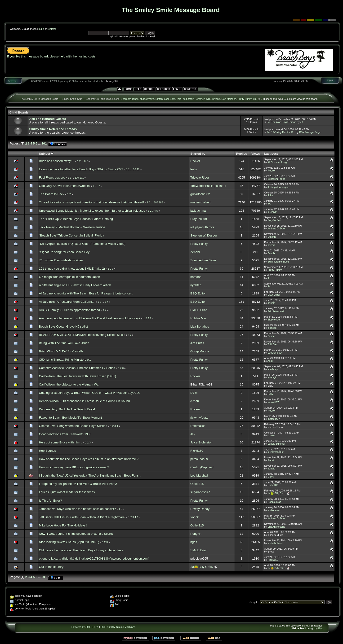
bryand (216, 99)
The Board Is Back (52, 194)
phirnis (271, 245)
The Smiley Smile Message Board (39, 99)
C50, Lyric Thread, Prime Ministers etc (65, 360)
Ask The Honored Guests (47, 119)
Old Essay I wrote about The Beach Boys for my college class (81, 550)
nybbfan (196, 285)
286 (161, 202)
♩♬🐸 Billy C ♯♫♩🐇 (278, 493)
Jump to (254, 602)
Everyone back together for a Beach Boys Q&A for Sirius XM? (81, 169)
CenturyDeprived (202, 467)
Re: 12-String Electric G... (281, 132)
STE (208, 99)
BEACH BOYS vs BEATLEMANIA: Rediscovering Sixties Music (82, 335)
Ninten (159, 99)
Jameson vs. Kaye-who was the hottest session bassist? (77, 509)
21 (138, 169)
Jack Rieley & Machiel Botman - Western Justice (72, 227)
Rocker (195, 161)
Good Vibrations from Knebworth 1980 (65, 434)
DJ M (194, 393)
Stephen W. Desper (204, 235)
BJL (255, 99)
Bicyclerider (274, 320)
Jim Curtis (197, 343)
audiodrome (274, 510)
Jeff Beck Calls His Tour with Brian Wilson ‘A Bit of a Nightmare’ (82, 517)
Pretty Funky (245, 99)
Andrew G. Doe (276, 228)
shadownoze (147, 99)
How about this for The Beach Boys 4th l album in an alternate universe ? (89, 459)
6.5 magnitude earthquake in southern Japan (70, 277)
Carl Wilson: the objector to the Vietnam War (69, 384)
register (52, 29)
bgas (194, 542)
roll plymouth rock (202, 227)
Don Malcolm (229, 99)
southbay (273, 369)
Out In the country (51, 567)
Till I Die (272, 344)
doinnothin (189, 99)
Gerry (271, 477)
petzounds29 (199, 459)
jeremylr (200, 99)
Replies (241, 154)
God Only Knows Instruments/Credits (64, 186)
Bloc (321, 628)
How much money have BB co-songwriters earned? (74, 467)
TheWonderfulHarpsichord (208, 186)
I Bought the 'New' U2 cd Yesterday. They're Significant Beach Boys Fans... (90, 475)
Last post (271, 154)
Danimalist (198, 426)
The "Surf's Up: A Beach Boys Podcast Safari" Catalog (76, 219)
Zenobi (195, 252)
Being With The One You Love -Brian (64, 343)
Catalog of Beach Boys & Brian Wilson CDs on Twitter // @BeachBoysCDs (90, 393)
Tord (179, 99)
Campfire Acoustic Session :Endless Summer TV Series (77, 368)
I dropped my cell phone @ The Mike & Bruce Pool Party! (78, 484)
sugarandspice (200, 492)
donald (271, 303)
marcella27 (274, 419)
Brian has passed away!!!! (57, 161)
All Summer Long (277, 162)
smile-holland (275, 543)
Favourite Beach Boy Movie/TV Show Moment (71, 418)
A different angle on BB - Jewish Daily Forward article (75, 285)
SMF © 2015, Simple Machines (118, 627)
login (41, 29)
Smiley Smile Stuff (72, 99)
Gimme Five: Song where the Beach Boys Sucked (73, 426)
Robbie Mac (198, 318)
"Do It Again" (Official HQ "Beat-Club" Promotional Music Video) (82, 244)
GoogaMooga (200, 351)
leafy (194, 169)
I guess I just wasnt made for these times (67, 492)
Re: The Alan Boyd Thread (281, 122)
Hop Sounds (48, 451)
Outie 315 (197, 484)
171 (82, 178)
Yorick (194, 517)
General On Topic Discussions (103, 99)
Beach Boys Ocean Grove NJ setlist (64, 326)
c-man (195, 401)
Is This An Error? (51, 501)
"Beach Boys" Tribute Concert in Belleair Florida (72, 235)
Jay (193, 434)
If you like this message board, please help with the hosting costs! (52, 56)
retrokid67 (273, 402)
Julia (270, 195)
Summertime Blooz (203, 260)
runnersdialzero (201, 202)
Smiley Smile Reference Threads (53, 129)
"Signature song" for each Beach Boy (64, 252)
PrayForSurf (199, 219)
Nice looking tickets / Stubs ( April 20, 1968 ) (69, 542)
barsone (196, 277)
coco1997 (169, 99)
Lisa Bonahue (200, 326)
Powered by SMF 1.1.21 (85, 627)
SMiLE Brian (199, 310)
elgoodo (272, 328)
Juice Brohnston (201, 442)
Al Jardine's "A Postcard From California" (67, 302)
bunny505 (112, 81)
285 (156, 202)
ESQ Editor (198, 293)
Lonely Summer (276, 444)
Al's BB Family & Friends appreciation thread (70, 310)
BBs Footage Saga (310, 132)
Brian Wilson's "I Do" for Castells (61, 351)
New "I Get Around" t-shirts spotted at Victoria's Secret (76, 534)
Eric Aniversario (276, 311)
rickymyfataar (199, 418)
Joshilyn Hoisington (278, 187)
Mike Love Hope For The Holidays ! (63, 525)
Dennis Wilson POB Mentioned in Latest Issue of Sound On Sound (85, 401)
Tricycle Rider (200, 177)
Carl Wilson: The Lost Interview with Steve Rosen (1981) (78, 376)
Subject (47, 154)
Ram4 (271, 460)
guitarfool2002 (200, 194)
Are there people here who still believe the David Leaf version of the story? (90, 318)
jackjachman (199, 211)
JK (302, 122)
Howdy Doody (200, 509)
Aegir (270, 361)
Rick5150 (197, 451)
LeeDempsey (275, 353)
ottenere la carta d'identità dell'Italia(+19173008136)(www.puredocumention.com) (94, 559)
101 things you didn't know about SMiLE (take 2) (72, 269)
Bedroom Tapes (130, 99)
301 (44, 143)
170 (77, 178)
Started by (198, 154)
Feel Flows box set (52, 177)
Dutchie (272, 237)
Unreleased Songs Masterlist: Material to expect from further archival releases (92, 211)
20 (134, 169)
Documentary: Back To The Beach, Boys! (67, 409)
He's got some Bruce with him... (61, 442)
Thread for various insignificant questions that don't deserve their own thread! (91, 202)
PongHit (196, 534)
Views (256, 154)
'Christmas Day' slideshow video (61, 260)
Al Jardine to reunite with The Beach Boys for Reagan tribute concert (86, 293)
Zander (272, 336)
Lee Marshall (199, 475)
